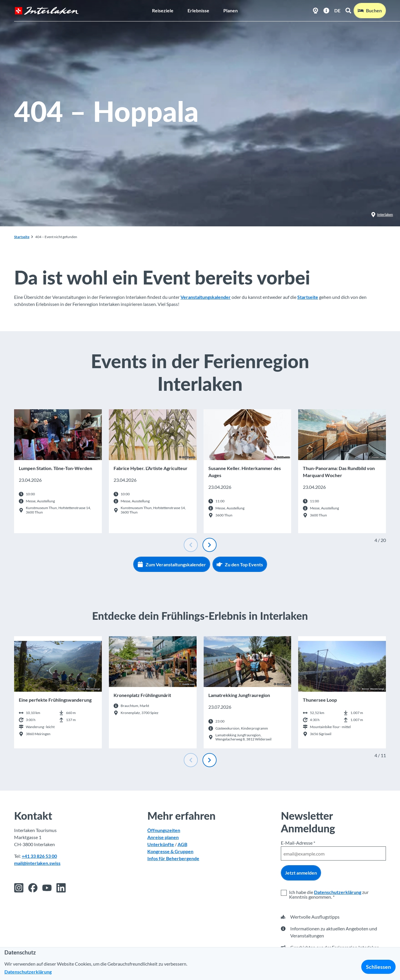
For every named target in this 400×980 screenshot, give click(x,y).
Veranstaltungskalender (206, 297)
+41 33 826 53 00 (39, 856)
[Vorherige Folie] (191, 545)
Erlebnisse (198, 10)
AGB (182, 844)
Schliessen (378, 967)
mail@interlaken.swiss (37, 863)
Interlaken (382, 215)
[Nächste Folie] (210, 545)
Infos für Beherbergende (173, 858)
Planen (231, 10)
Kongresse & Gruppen (170, 851)
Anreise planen (163, 837)
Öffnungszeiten (164, 830)
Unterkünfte (161, 844)
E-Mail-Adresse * (298, 843)
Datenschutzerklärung (338, 892)
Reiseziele (163, 10)
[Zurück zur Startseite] (47, 11)
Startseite (22, 237)
